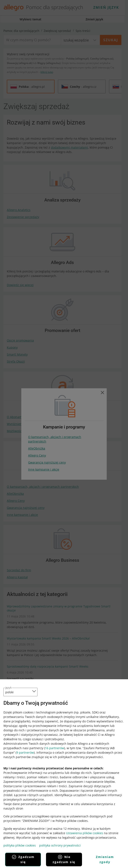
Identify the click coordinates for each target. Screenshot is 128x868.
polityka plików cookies (20, 845)
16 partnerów (55, 748)
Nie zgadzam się (64, 859)
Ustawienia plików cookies (85, 833)
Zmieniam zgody (105, 859)
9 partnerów (25, 752)
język (9, 688)
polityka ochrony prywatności (60, 845)
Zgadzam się (23, 859)
